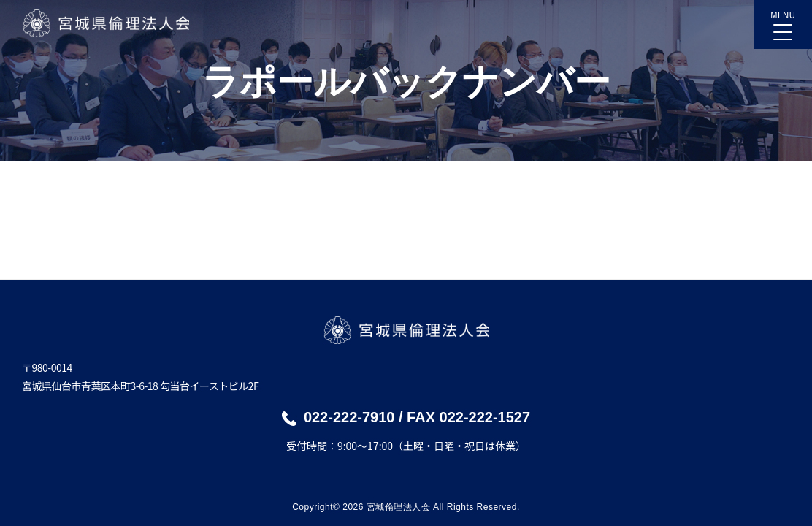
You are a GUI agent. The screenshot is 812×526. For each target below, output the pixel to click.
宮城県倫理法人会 (106, 23)
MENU (783, 20)
